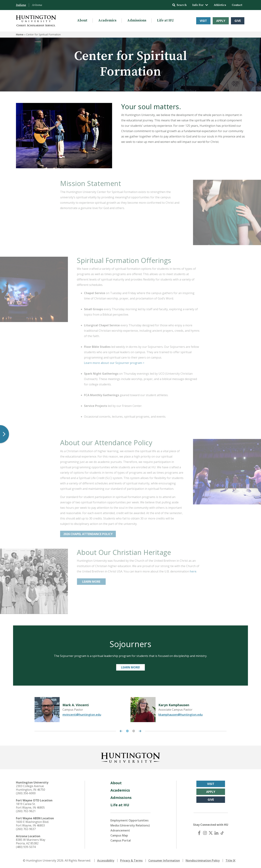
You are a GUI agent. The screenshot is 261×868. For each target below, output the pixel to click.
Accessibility (106, 860)
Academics (107, 20)
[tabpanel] (83, 710)
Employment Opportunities (130, 820)
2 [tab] (134, 731)
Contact (237, 5)
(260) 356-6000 (26, 793)
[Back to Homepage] (130, 757)
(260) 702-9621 (26, 811)
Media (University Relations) (130, 825)
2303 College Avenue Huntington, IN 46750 (31, 788)
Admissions (137, 20)
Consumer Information (164, 860)
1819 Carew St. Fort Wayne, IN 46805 (30, 806)
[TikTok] (222, 833)
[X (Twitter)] (211, 833)
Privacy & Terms (131, 860)
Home (20, 34)
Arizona (37, 5)
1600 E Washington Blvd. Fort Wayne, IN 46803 (32, 824)
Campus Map (119, 835)
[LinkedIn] (216, 833)
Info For (200, 5)
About (82, 20)
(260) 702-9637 (26, 829)
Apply (221, 21)
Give (238, 21)
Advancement (120, 830)
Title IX (230, 860)
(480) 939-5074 (26, 847)
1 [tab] (127, 731)
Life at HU (165, 20)
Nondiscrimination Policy (203, 860)
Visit (203, 21)
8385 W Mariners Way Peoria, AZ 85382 (31, 842)
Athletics (220, 5)
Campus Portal (121, 840)
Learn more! (130, 667)
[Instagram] (205, 833)
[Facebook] (199, 833)
